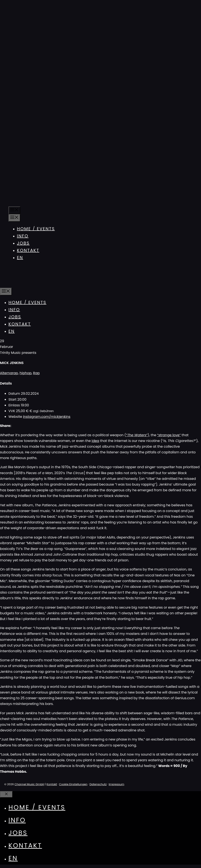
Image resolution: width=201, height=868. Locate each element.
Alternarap (9, 373)
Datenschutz (98, 784)
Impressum (117, 784)
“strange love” (169, 435)
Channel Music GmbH (30, 784)
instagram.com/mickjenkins (47, 417)
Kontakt (28, 250)
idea (95, 441)
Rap (36, 373)
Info (23, 236)
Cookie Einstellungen (73, 784)
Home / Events (36, 229)
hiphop (26, 373)
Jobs (23, 243)
